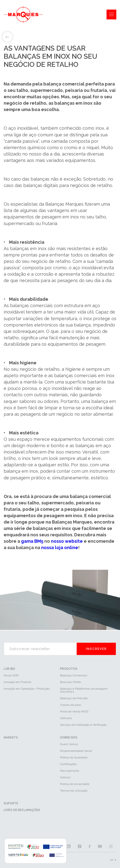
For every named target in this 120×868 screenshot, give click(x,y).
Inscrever (96, 649)
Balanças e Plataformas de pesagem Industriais (84, 690)
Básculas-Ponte (70, 682)
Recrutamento (70, 771)
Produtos (69, 669)
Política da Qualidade (74, 757)
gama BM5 (32, 541)
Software (66, 718)
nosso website (67, 541)
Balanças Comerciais (74, 675)
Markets (11, 738)
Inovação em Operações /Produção (27, 689)
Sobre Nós (69, 738)
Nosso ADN (11, 675)
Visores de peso (71, 705)
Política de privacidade (75, 784)
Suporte (11, 803)
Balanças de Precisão (74, 698)
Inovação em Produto (17, 682)
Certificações (68, 764)
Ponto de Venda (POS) (74, 711)
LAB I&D (9, 669)
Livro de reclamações (22, 810)
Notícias (65, 777)
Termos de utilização (74, 791)
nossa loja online (60, 548)
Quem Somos (69, 744)
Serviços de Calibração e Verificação (83, 725)
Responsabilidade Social (76, 751)
